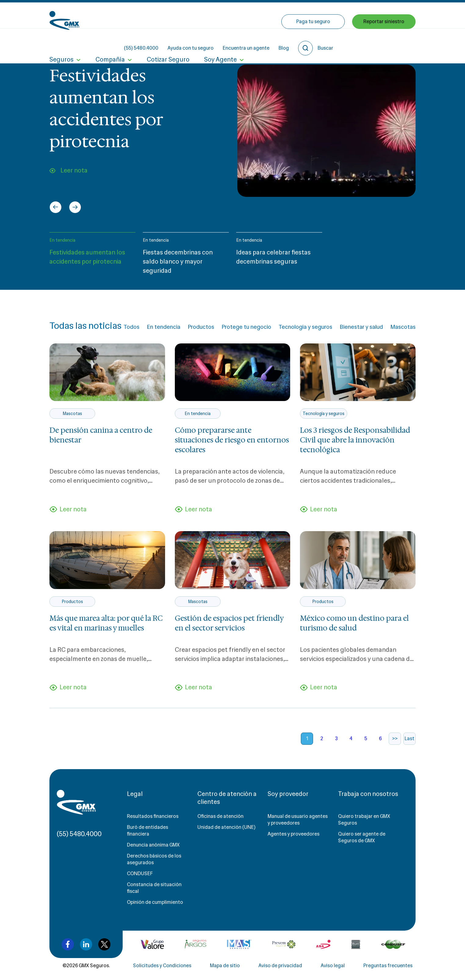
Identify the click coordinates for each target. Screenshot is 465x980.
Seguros (61, 42)
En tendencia (62, 240)
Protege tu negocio (246, 327)
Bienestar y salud (361, 327)
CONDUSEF (140, 873)
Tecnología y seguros (305, 327)
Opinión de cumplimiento (155, 902)
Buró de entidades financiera (148, 831)
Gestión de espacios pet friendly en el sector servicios (229, 623)
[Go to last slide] (56, 207)
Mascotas (403, 327)
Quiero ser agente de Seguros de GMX (362, 837)
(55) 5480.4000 (196, 15)
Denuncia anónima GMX (153, 845)
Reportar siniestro (384, 42)
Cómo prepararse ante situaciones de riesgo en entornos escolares (232, 440)
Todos (132, 327)
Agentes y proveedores (294, 834)
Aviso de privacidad (280, 966)
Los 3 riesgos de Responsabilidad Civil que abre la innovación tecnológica (355, 440)
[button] (92, 256)
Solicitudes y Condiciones (162, 966)
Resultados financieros (153, 816)
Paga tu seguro (313, 42)
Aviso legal (333, 966)
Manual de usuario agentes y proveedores (298, 820)
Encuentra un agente (301, 15)
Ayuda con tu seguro (245, 15)
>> (395, 739)
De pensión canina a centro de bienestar (101, 435)
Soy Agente (220, 42)
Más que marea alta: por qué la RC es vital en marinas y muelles (106, 623)
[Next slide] (75, 207)
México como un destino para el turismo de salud (354, 623)
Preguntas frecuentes (388, 966)
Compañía (110, 42)
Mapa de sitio (225, 966)
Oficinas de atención (220, 816)
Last (409, 739)
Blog (339, 15)
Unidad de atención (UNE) (226, 827)
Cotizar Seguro (168, 42)
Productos (201, 327)
